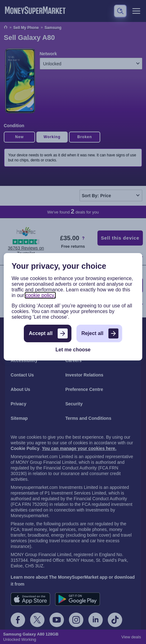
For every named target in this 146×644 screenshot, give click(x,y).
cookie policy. (40, 295)
